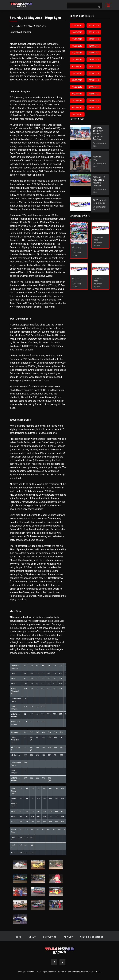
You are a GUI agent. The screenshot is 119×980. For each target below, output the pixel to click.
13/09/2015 (77, 46)
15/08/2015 (77, 60)
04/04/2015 (77, 108)
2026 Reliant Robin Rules (100, 202)
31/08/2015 (77, 53)
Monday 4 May (98, 158)
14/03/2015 (77, 114)
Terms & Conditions (92, 937)
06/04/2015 (94, 101)
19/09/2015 (77, 39)
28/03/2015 (94, 108)
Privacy (68, 937)
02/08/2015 (77, 66)
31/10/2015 (77, 25)
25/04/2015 (94, 94)
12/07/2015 (94, 66)
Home (19, 937)
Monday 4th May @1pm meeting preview (99, 181)
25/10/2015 (94, 25)
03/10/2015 (94, 32)
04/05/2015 (94, 87)
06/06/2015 (94, 73)
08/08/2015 (94, 60)
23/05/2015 (94, 80)
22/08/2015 (94, 53)
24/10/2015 (77, 32)
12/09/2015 (94, 46)
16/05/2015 (77, 87)
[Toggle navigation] (107, 5)
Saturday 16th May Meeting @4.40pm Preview (98, 134)
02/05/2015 (77, 94)
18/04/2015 (77, 101)
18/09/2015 (94, 39)
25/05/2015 (77, 80)
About (32, 937)
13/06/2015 (77, 73)
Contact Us (50, 937)
